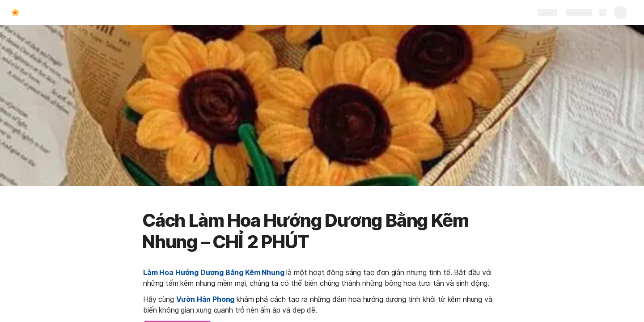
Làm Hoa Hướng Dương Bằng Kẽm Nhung (214, 272)
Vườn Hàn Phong (205, 299)
